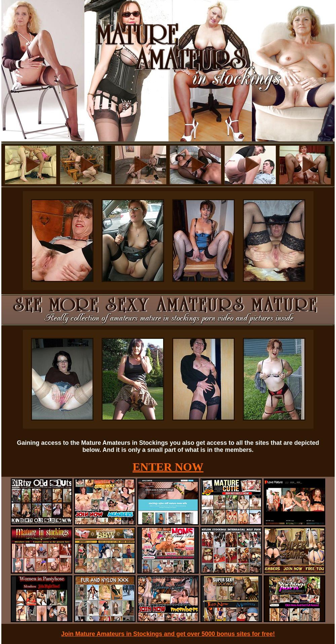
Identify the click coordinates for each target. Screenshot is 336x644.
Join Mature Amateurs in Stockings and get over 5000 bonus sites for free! (168, 634)
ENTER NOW (168, 467)
